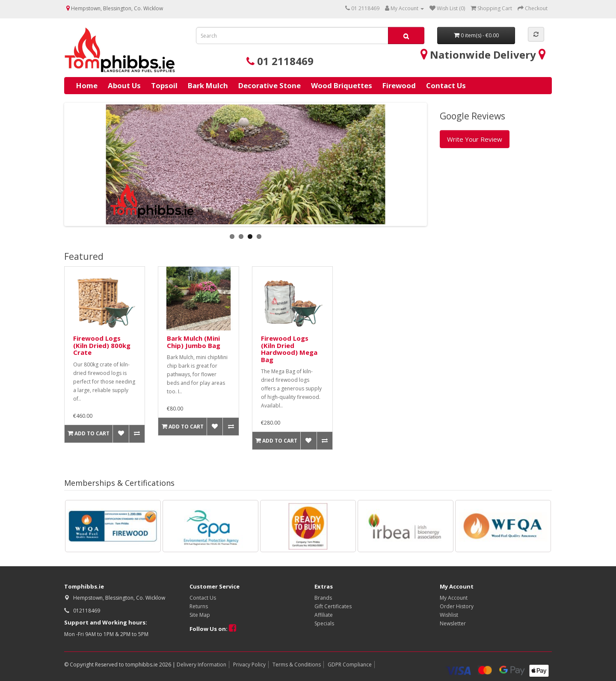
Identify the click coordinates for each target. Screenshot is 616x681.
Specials (324, 623)
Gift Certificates (333, 606)
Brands (323, 598)
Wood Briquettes (342, 85)
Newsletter (453, 623)
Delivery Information (201, 665)
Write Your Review (475, 139)
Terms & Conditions (297, 665)
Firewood (399, 85)
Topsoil (164, 85)
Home (87, 85)
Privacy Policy (249, 665)
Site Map (200, 615)
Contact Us (446, 85)
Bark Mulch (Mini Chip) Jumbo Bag (194, 342)
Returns (199, 606)
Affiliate (324, 615)
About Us (124, 85)
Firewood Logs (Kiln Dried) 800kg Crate (102, 345)
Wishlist (449, 615)
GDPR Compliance (350, 665)
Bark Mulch (208, 85)
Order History (457, 606)
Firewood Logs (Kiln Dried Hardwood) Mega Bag (289, 349)
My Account (454, 598)
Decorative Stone (269, 85)
